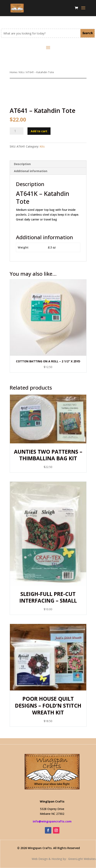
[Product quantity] (17, 131)
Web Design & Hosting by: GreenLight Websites (64, 859)
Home (13, 72)
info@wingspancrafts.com (52, 821)
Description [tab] (22, 164)
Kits (22, 72)
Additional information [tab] (31, 171)
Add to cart (39, 131)
